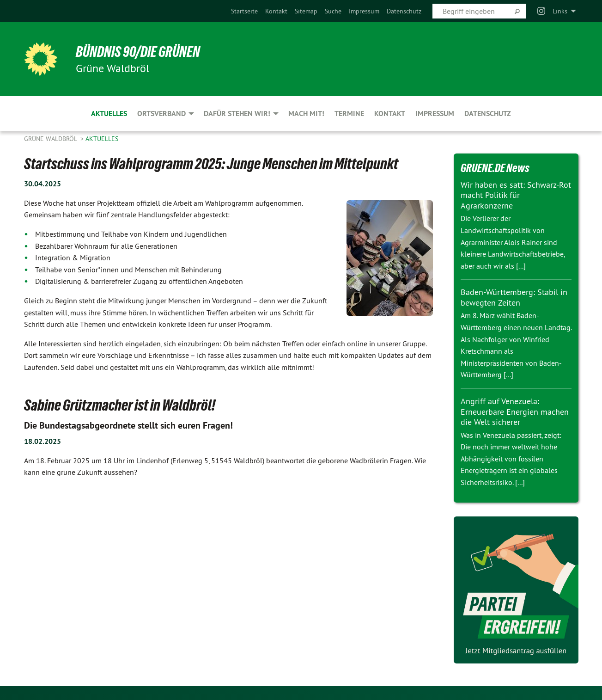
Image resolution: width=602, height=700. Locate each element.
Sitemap (306, 11)
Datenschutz (404, 11)
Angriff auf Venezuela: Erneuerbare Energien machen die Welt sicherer (515, 411)
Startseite (244, 11)
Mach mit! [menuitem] (306, 114)
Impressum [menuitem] (435, 114)
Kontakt (276, 11)
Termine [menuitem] (349, 114)
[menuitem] (244, 11)
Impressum (364, 11)
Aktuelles (102, 139)
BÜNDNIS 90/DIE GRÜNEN (138, 52)
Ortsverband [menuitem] (161, 114)
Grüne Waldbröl (51, 139)
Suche (333, 11)
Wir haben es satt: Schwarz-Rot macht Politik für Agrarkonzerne (516, 195)
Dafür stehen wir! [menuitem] (237, 114)
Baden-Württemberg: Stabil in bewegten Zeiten (514, 297)
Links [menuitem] (560, 11)
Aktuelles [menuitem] (109, 114)
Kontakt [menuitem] (390, 114)
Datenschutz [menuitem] (488, 114)
